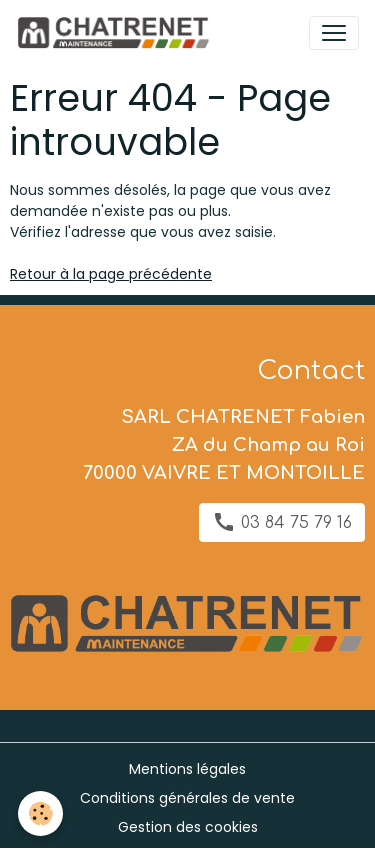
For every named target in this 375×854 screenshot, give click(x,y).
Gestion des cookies (188, 827)
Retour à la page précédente (111, 274)
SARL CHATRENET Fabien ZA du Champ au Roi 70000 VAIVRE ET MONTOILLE (224, 445)
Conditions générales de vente (187, 798)
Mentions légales (187, 769)
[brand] (116, 33)
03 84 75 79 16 (282, 522)
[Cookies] (40, 813)
